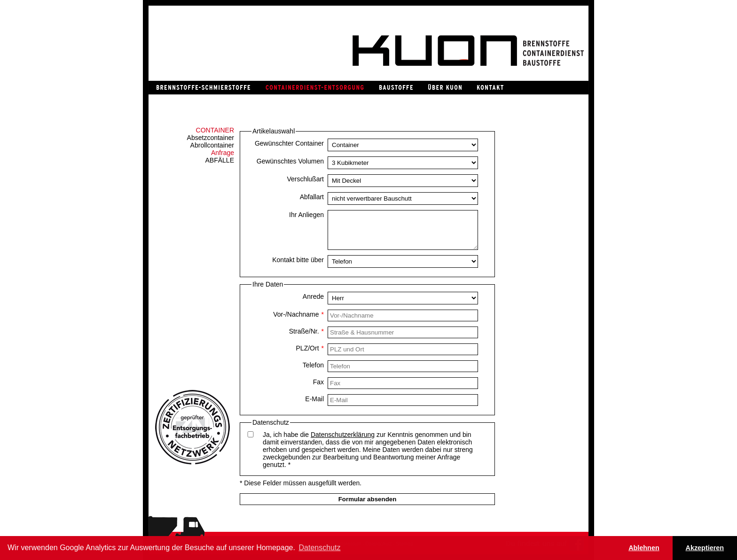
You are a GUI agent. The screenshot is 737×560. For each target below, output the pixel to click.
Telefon (313, 365)
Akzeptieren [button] (705, 548)
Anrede (313, 296)
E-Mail (314, 399)
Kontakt (490, 88)
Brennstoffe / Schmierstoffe (203, 88)
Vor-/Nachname (298, 314)
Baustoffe (396, 88)
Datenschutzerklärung (343, 435)
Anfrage (223, 153)
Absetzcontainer (211, 138)
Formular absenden (368, 499)
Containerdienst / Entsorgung (314, 88)
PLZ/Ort (310, 348)
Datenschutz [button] (320, 548)
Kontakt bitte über (298, 260)
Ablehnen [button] (644, 548)
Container (215, 130)
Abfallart (312, 197)
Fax (318, 382)
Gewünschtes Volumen (290, 161)
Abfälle (220, 160)
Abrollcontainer (212, 145)
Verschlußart (305, 179)
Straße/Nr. (306, 331)
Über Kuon (445, 88)
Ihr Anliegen (306, 215)
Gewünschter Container (289, 143)
